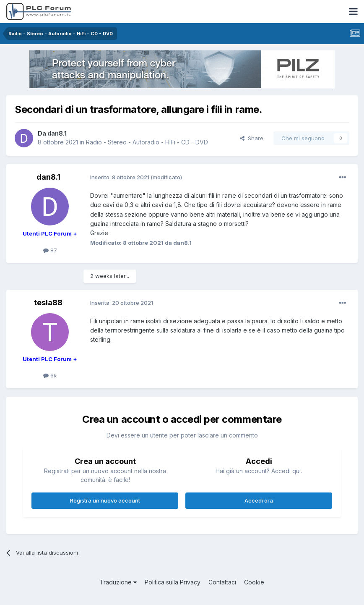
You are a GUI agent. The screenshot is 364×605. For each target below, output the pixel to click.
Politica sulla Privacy (173, 582)
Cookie (254, 582)
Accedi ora (259, 500)
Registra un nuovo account (105, 500)
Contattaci (222, 582)
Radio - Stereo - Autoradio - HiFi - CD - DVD (147, 142)
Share (252, 138)
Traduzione (118, 582)
